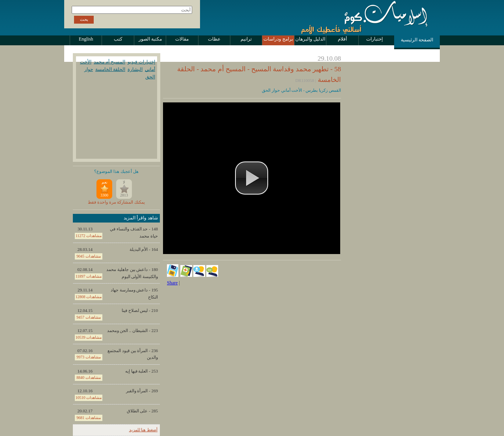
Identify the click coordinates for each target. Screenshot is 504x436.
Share (172, 283)
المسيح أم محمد (109, 62)
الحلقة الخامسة (110, 69)
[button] (252, 178)
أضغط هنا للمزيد (144, 430)
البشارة (135, 69)
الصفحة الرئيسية (417, 40)
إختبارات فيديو (141, 62)
